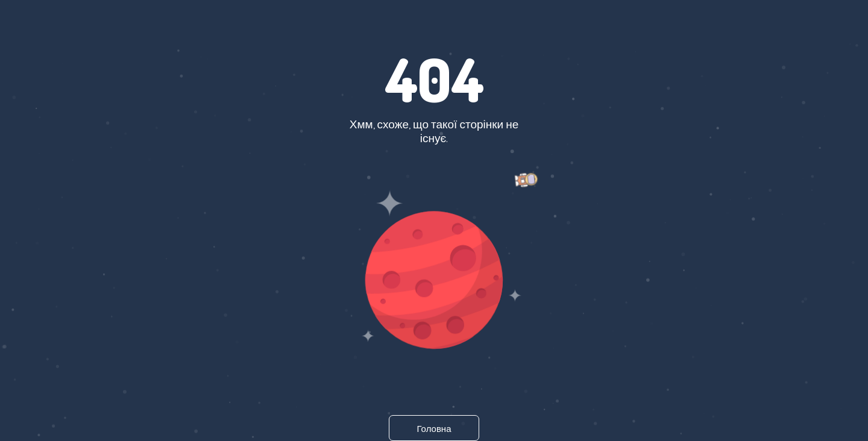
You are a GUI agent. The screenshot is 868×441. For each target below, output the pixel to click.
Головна (434, 429)
